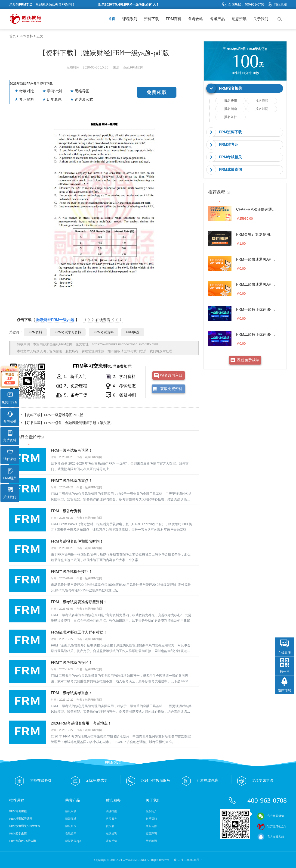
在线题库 (71, 834)
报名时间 (262, 109)
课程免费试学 (248, 360)
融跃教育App (73, 841)
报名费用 (231, 101)
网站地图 (277, 4)
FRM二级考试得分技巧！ (72, 572)
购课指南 (111, 811)
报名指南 (231, 109)
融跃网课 (71, 826)
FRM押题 (133, 332)
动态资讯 (239, 19)
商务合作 (151, 826)
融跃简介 (151, 811)
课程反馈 (111, 841)
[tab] (245, 89)
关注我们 (10, 493)
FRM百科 (174, 19)
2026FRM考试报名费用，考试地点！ (81, 723)
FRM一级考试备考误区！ (72, 450)
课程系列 (130, 19)
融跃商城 (71, 819)
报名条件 (231, 117)
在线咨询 (111, 834)
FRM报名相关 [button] (230, 88)
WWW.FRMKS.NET (134, 860)
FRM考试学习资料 (68, 332)
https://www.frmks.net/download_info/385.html (125, 344)
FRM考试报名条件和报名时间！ (77, 541)
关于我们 (261, 19)
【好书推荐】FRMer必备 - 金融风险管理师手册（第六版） (68, 423)
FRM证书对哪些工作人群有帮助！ (79, 632)
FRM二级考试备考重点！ (72, 481)
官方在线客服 (271, 837)
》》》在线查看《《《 (103, 320)
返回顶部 (284, 691)
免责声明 (151, 834)
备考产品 (217, 19)
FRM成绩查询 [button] (230, 170)
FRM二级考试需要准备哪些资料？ (79, 602)
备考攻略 (196, 19)
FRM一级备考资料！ (68, 511)
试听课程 (10, 455)
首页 (112, 19)
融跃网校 (71, 811)
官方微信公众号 (272, 826)
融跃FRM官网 (62, 344)
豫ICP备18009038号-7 (188, 860)
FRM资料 (26, 36)
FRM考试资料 (103, 332)
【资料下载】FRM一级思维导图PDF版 (53, 415)
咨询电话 (10, 417)
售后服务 (111, 819)
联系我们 (151, 819)
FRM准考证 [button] (229, 145)
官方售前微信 (271, 816)
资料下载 (151, 19)
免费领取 (157, 92)
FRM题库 (10, 474)
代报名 (110, 826)
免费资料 (10, 436)
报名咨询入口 (171, 375)
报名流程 (262, 101)
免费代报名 (10, 398)
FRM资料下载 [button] (230, 132)
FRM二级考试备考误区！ (72, 663)
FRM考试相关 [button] (230, 157)
